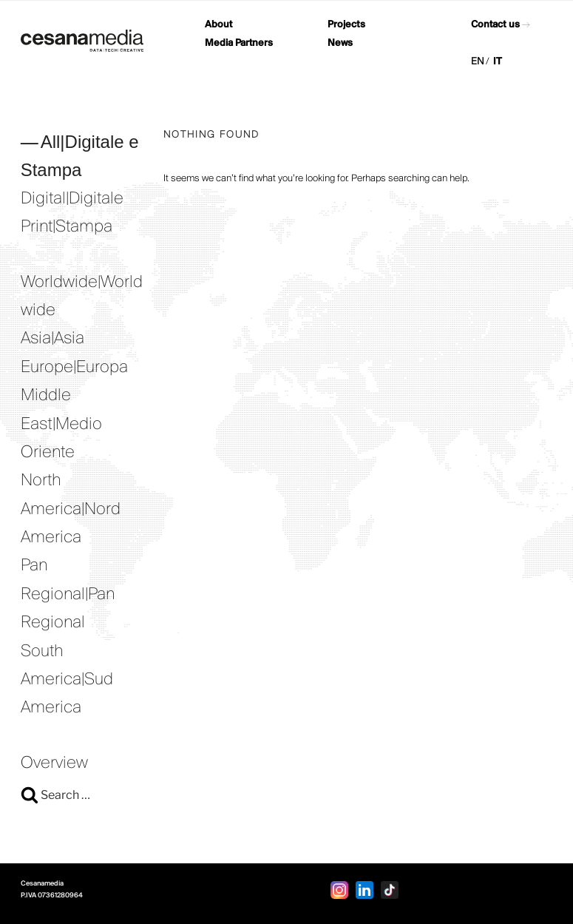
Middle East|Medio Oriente (61, 424)
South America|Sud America (67, 680)
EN (478, 62)
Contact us (495, 25)
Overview (54, 763)
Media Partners (239, 43)
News (340, 43)
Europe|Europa (74, 368)
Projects (346, 25)
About (218, 25)
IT (498, 62)
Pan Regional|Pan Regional (68, 594)
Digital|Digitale (72, 199)
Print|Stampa (67, 227)
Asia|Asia (52, 339)
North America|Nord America (71, 509)
